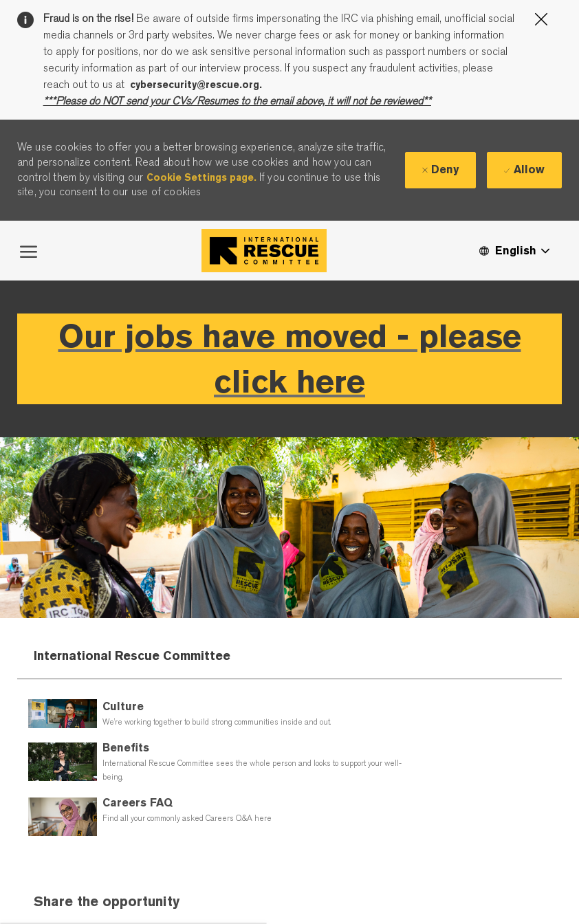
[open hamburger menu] (29, 250)
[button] (514, 251)
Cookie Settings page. (201, 177)
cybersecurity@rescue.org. (196, 85)
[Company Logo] (264, 251)
